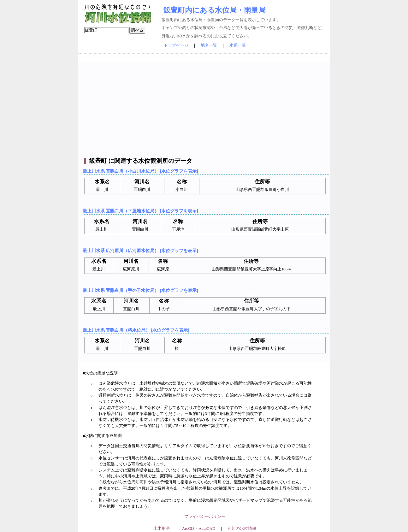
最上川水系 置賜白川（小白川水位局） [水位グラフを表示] (140, 171)
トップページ (176, 45)
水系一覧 (238, 45)
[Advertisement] (205, 106)
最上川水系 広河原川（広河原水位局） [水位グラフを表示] (140, 251)
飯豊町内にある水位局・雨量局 (214, 10)
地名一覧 (209, 45)
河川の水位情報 (242, 529)
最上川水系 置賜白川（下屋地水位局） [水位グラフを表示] (140, 211)
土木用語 (162, 529)
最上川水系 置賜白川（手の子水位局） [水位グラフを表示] (140, 290)
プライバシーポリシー (205, 517)
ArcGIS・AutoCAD (199, 529)
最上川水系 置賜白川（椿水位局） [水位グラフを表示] (136, 330)
